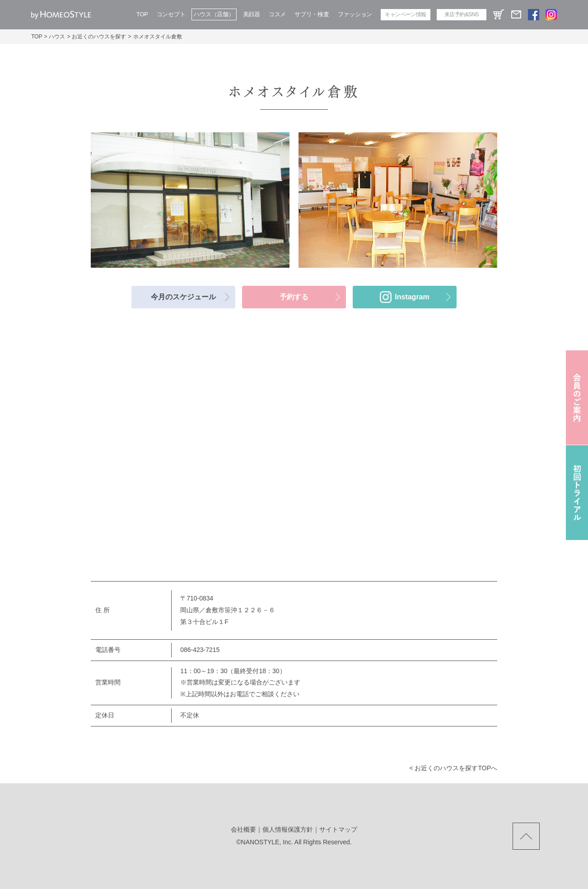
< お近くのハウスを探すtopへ (453, 768)
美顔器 (252, 14)
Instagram (412, 297)
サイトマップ (338, 829)
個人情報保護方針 (288, 829)
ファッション (355, 14)
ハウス (57, 37)
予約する (294, 297)
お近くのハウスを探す (99, 37)
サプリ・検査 (312, 14)
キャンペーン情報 (405, 14)
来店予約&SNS (462, 14)
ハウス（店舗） (214, 14)
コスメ (277, 14)
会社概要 (243, 829)
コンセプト (171, 14)
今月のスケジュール (183, 297)
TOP (142, 14)
